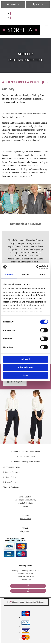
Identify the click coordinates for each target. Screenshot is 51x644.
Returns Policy (10, 482)
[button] (13, 5)
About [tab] (42, 275)
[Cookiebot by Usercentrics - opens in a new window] (36, 267)
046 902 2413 (26, 519)
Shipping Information (13, 472)
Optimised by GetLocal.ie (35, 602)
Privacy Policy (10, 477)
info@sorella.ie (25, 531)
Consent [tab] (9, 275)
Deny (26, 375)
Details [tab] (26, 275)
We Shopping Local (16, 602)
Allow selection (26, 367)
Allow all (26, 359)
